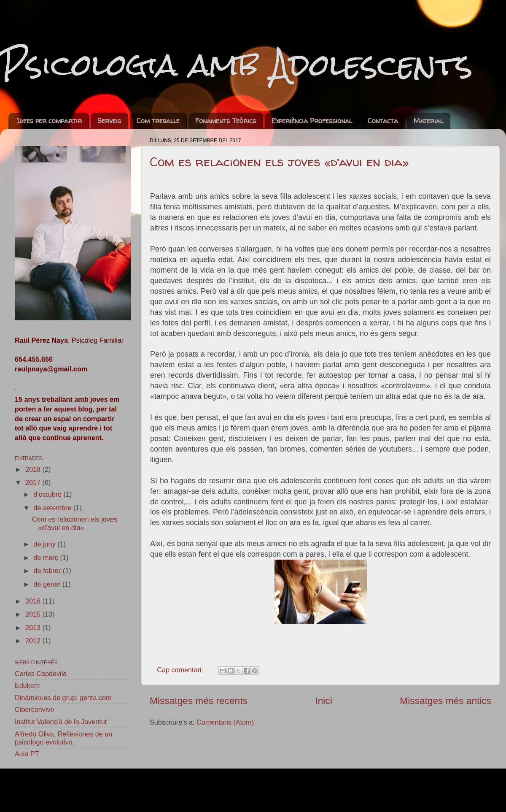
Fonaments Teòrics (226, 121)
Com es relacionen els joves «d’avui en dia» (279, 161)
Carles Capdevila (41, 674)
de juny (45, 544)
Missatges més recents (199, 701)
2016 (34, 601)
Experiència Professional (312, 121)
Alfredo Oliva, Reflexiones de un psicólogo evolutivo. (63, 738)
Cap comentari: (181, 670)
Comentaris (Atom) (225, 722)
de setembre (53, 508)
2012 (34, 641)
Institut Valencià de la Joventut (61, 722)
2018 (34, 469)
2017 (34, 482)
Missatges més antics (445, 701)
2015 (34, 614)
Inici (323, 701)
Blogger (391, 790)
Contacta (383, 121)
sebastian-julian (287, 790)
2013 (34, 628)
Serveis (109, 121)
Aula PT (27, 754)
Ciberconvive (35, 709)
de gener (48, 584)
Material (428, 121)
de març (47, 558)
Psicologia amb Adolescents (236, 65)
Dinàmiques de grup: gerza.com (63, 698)
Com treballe (158, 121)
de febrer (48, 571)
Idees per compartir (49, 121)
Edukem (27, 685)
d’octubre (48, 494)
